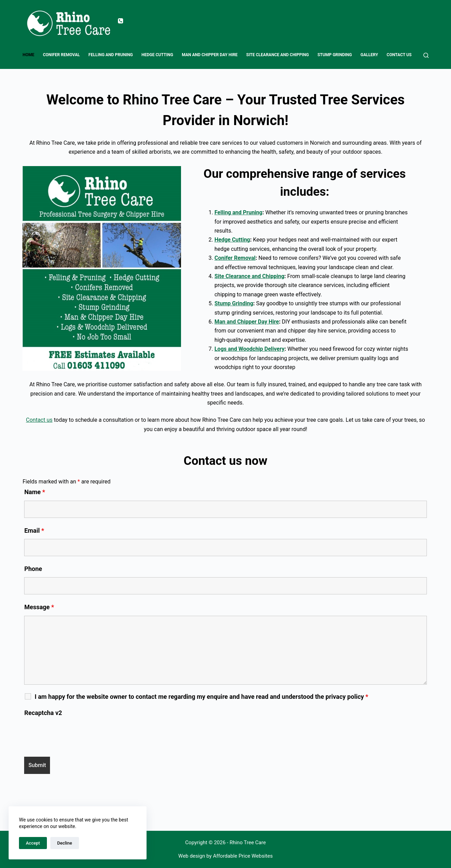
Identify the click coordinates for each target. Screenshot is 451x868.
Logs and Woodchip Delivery (249, 349)
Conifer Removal (61, 55)
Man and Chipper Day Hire (210, 55)
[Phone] (121, 21)
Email (34, 530)
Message (39, 607)
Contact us (399, 55)
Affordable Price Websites (243, 856)
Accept (33, 843)
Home (28, 55)
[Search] (426, 55)
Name (34, 492)
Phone (33, 569)
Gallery (369, 55)
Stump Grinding (335, 55)
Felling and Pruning (111, 55)
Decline (65, 843)
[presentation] (77, 735)
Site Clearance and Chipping (278, 55)
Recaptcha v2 (43, 713)
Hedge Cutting (157, 55)
